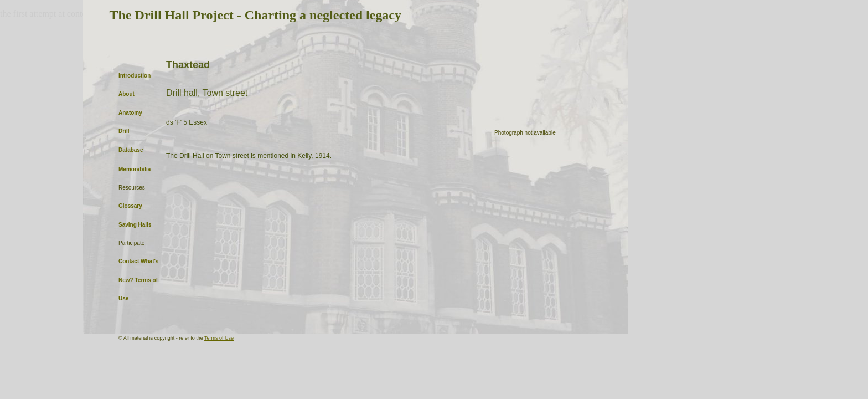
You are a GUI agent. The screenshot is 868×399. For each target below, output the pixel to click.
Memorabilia (135, 169)
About (126, 94)
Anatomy (130, 113)
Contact (129, 261)
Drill (124, 131)
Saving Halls (135, 225)
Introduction (135, 76)
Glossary (130, 206)
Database (131, 150)
